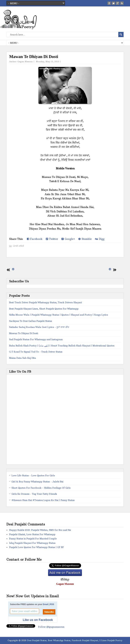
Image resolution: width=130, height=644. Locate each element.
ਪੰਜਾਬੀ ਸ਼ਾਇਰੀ (18, 246)
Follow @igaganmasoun (51, 627)
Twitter (52, 239)
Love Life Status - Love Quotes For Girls (33, 475)
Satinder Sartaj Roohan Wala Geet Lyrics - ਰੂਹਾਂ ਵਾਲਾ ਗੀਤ (39, 327)
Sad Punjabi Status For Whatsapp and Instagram (36, 339)
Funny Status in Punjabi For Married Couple (33, 539)
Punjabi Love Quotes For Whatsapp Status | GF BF (36, 547)
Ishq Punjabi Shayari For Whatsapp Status (32, 543)
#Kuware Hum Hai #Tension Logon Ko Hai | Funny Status (43, 500)
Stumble (85, 239)
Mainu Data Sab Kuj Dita (23, 358)
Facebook (35, 239)
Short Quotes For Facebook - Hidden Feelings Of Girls (41, 488)
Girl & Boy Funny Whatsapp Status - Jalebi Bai (37, 482)
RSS (52, 604)
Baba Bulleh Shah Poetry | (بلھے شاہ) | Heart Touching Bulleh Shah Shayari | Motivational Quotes (62, 346)
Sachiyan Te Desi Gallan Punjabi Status (31, 321)
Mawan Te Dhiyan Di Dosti (24, 333)
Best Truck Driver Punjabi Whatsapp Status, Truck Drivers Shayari (45, 302)
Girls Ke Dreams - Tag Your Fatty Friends (34, 494)
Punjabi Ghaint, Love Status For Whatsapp (32, 534)
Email (46, 604)
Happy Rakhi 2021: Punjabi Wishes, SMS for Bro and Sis (40, 530)
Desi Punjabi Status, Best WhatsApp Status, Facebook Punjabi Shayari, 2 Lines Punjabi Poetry (75, 640)
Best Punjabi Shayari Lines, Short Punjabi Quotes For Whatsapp (44, 309)
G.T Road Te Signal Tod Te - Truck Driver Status (36, 352)
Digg (100, 239)
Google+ (68, 239)
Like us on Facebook (38, 620)
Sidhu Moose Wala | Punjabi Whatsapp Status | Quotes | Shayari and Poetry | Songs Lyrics (59, 315)
